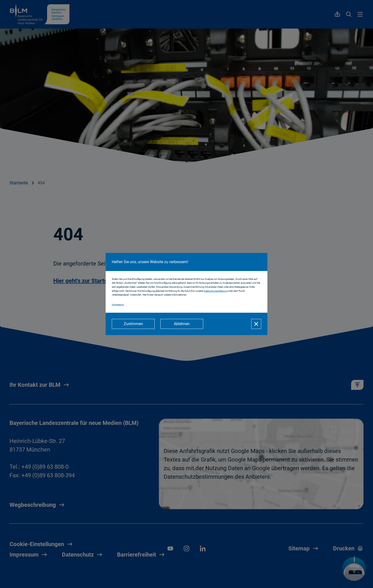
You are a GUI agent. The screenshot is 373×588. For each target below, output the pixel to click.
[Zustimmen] (133, 324)
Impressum (118, 304)
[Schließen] (256, 324)
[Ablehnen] (182, 324)
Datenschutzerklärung (216, 291)
